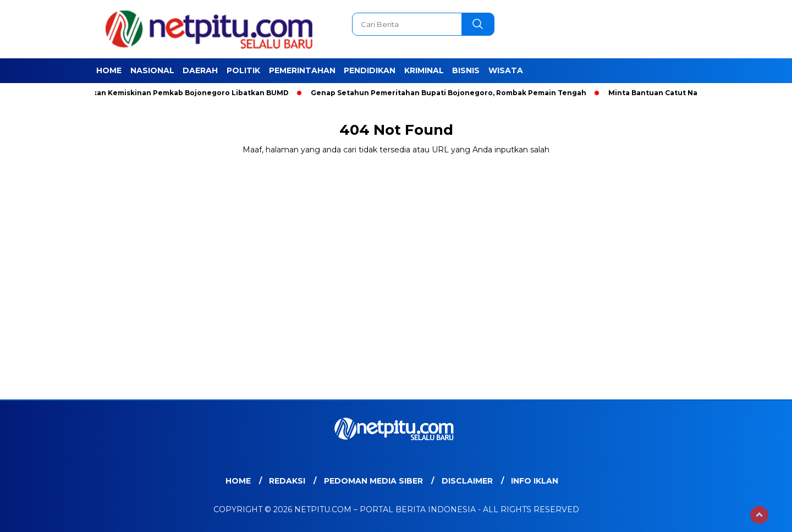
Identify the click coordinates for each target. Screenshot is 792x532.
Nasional (152, 70)
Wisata (506, 70)
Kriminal (424, 70)
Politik (243, 70)
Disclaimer (467, 481)
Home (109, 70)
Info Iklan (535, 481)
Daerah (200, 70)
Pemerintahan (302, 70)
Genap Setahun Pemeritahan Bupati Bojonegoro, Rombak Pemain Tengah (451, 93)
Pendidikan (370, 70)
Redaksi (287, 481)
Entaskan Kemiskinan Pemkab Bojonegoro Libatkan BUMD (182, 93)
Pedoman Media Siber (373, 481)
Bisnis (466, 70)
